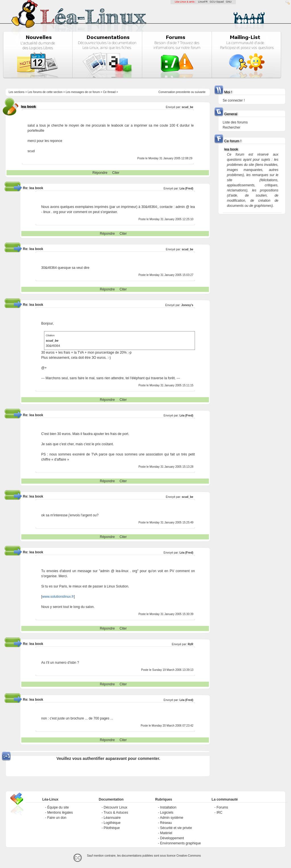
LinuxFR (203, 2)
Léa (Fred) (186, 188)
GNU (229, 2)
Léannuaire (112, 818)
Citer (116, 173)
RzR (191, 644)
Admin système (172, 818)
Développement (172, 838)
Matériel (166, 833)
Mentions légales (60, 813)
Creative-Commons (189, 856)
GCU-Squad (217, 2)
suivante (200, 92)
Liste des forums (235, 122)
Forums (222, 807)
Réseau (166, 823)
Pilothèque (112, 828)
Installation (168, 807)
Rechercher (232, 127)
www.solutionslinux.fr (58, 597)
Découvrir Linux (116, 807)
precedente (183, 92)
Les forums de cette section (45, 92)
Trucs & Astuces (116, 813)
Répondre (100, 173)
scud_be (188, 107)
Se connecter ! (234, 100)
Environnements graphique (180, 843)
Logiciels (167, 813)
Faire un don (57, 818)
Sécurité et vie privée (176, 828)
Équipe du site (58, 807)
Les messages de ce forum (83, 92)
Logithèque (112, 823)
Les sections (16, 92)
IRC (220, 813)
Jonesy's (187, 305)
